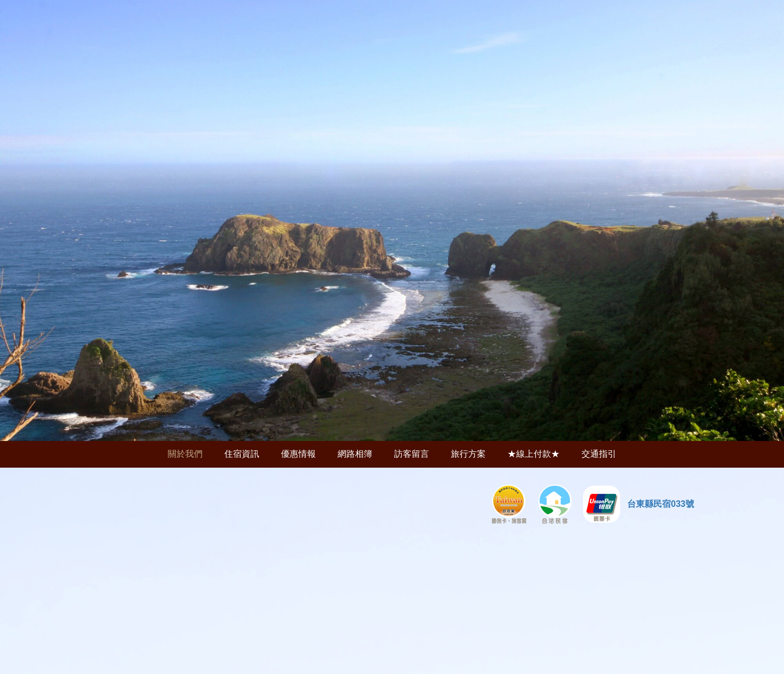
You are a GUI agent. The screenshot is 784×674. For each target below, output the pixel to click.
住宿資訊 (242, 454)
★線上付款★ (534, 454)
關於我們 (185, 454)
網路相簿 (355, 454)
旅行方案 (468, 454)
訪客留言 (412, 454)
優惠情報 (298, 454)
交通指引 (599, 454)
